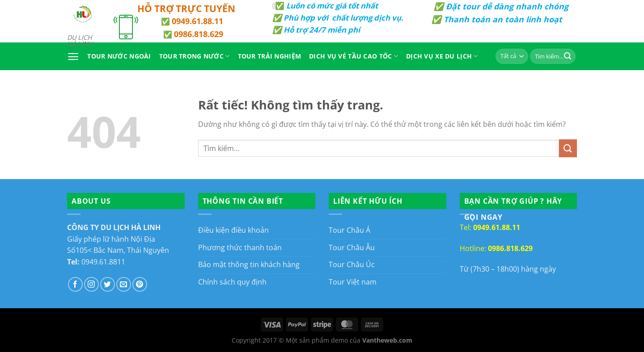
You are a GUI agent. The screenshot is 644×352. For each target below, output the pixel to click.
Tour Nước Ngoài (119, 56)
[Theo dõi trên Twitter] (108, 284)
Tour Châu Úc (352, 264)
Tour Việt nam (353, 282)
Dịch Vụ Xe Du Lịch (442, 56)
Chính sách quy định (232, 282)
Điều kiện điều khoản (233, 230)
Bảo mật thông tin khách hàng (249, 264)
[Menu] (73, 57)
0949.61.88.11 (197, 21)
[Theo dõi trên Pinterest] (140, 284)
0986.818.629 (199, 34)
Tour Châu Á (350, 230)
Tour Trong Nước (195, 56)
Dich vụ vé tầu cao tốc (354, 56)
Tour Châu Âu (352, 247)
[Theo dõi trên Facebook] (75, 284)
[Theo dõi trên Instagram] (91, 284)
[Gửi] (568, 56)
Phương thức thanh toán (240, 247)
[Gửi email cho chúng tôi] (124, 284)
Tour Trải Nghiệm (270, 56)
